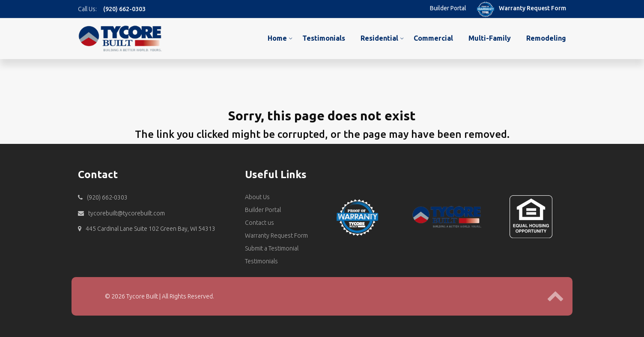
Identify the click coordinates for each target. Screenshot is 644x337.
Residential (379, 38)
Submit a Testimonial (272, 248)
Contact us (259, 223)
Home (277, 38)
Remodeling (546, 38)
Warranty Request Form (532, 8)
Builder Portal (448, 8)
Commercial (433, 38)
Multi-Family (490, 38)
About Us (257, 197)
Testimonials (324, 38)
